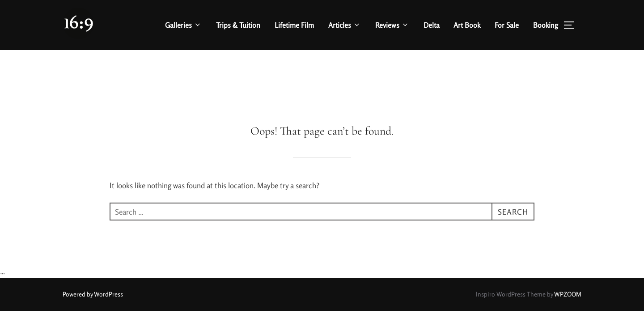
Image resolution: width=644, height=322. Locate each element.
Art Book (467, 25)
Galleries (183, 25)
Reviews (392, 25)
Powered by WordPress (93, 244)
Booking (546, 25)
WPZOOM (568, 244)
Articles (345, 25)
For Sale (507, 25)
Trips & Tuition (238, 25)
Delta (432, 25)
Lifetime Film (294, 25)
